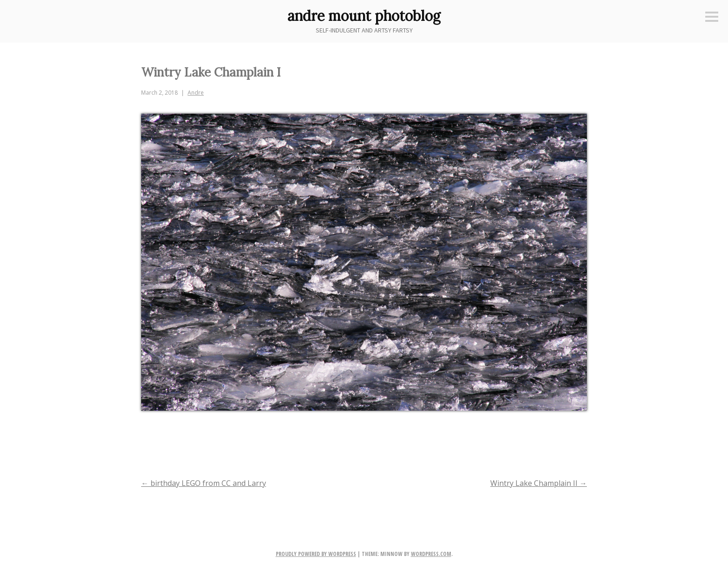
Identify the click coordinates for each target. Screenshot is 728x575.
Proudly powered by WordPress (316, 554)
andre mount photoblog (364, 16)
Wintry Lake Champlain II (539, 483)
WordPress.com (431, 554)
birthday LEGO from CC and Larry (204, 483)
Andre (196, 93)
